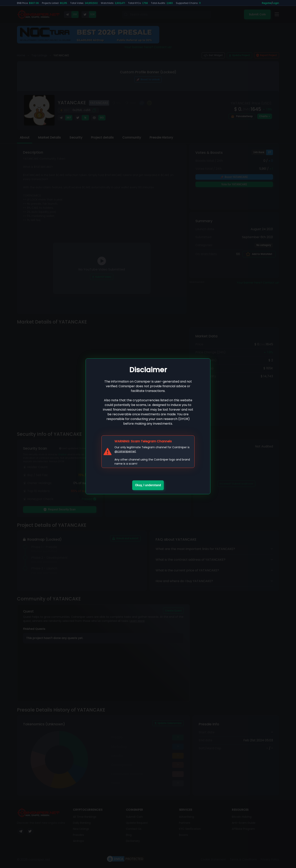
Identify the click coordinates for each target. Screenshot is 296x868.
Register (267, 3)
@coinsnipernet (125, 451)
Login (276, 3)
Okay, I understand (148, 485)
